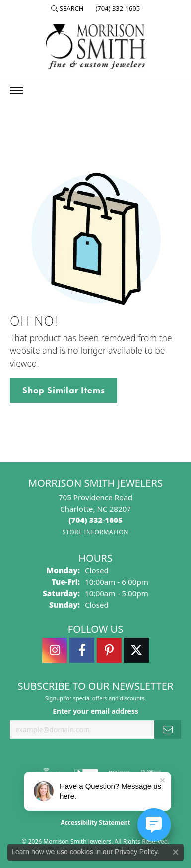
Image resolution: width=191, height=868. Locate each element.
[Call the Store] (95, 520)
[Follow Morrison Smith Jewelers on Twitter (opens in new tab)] (136, 650)
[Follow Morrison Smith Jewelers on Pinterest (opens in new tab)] (109, 650)
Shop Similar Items (64, 390)
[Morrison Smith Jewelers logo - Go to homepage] (96, 47)
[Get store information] (95, 532)
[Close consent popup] (176, 852)
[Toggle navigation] (16, 91)
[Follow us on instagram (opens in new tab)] (55, 650)
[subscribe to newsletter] (168, 730)
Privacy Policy (136, 852)
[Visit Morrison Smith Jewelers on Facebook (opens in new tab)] (82, 650)
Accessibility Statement (95, 823)
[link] (117, 8)
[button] (67, 8)
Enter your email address (95, 711)
